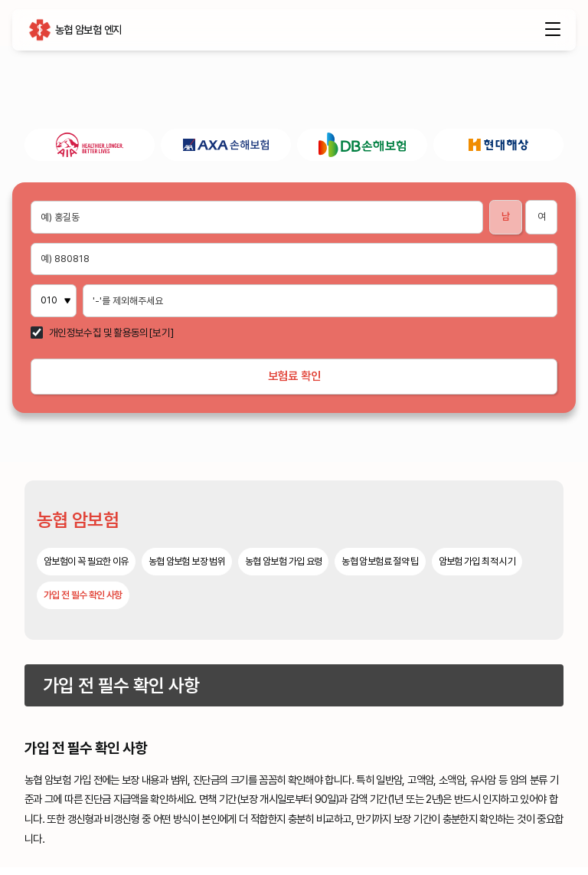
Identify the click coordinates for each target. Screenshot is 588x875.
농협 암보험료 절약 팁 (380, 569)
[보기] (161, 333)
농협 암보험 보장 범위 (187, 569)
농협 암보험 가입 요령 (283, 569)
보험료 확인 (294, 380)
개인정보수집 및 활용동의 (99, 333)
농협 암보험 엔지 (40, 32)
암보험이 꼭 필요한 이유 (86, 569)
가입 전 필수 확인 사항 (83, 603)
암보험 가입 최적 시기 (477, 569)
